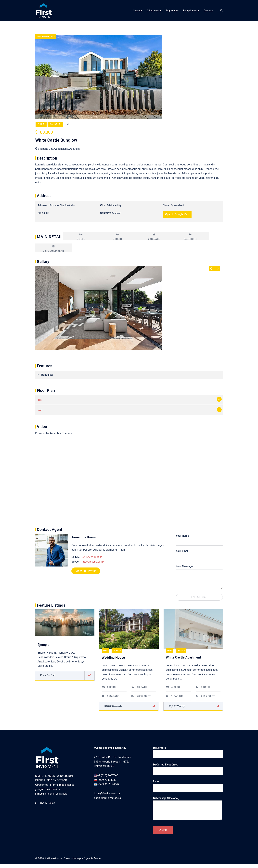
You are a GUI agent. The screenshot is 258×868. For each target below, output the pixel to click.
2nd (40, 410)
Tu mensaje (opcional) (187, 809)
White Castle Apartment (183, 657)
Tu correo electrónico (188, 768)
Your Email (182, 551)
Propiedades (172, 11)
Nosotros (138, 11)
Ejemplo (43, 645)
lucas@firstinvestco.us (107, 830)
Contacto (208, 11)
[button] (221, 11)
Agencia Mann (92, 862)
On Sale (55, 124)
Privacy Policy (47, 803)
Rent (105, 651)
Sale (41, 124)
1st (40, 400)
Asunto (188, 785)
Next (217, 268)
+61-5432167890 (92, 557)
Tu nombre (188, 751)
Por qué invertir (191, 11)
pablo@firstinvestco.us (107, 834)
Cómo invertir (154, 11)
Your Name (182, 536)
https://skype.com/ (93, 562)
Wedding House (113, 658)
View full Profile (86, 571)
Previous (212, 268)
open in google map (177, 214)
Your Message (184, 566)
